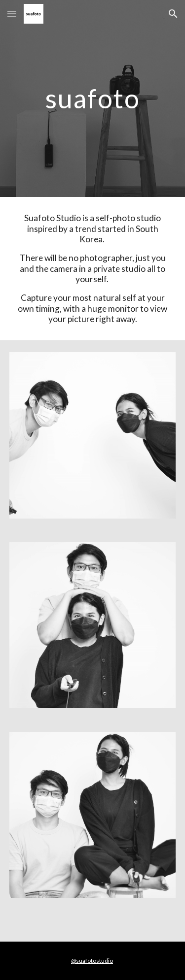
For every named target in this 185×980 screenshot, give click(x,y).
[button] (12, 14)
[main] (93, 98)
